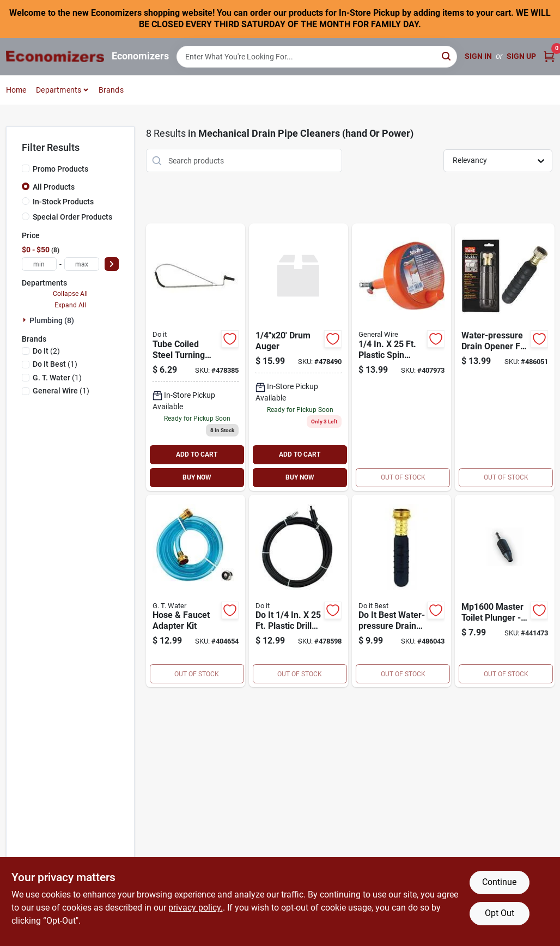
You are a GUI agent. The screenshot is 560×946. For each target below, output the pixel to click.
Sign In (478, 56)
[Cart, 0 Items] (549, 56)
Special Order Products (72, 217)
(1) (55, 364)
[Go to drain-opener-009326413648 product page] (504, 357)
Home (16, 90)
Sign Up (521, 56)
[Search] (447, 56)
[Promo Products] (26, 168)
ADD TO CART (197, 454)
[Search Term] (317, 57)
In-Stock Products (63, 202)
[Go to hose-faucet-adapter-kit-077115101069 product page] (196, 591)
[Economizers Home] (55, 56)
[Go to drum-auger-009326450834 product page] (299, 357)
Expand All (70, 305)
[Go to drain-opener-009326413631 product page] (401, 591)
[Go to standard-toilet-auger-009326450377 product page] (196, 357)
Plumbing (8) (52, 320)
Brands (111, 90)
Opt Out (500, 913)
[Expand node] (26, 320)
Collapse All (70, 294)
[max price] (82, 264)
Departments (59, 90)
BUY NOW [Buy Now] (197, 477)
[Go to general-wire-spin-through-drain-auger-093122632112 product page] (401, 357)
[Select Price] (112, 264)
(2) (46, 351)
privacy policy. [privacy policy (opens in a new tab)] (196, 908)
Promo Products (60, 169)
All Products (54, 187)
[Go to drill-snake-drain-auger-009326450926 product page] (299, 591)
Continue (499, 882)
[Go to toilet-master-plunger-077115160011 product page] (504, 591)
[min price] (39, 264)
